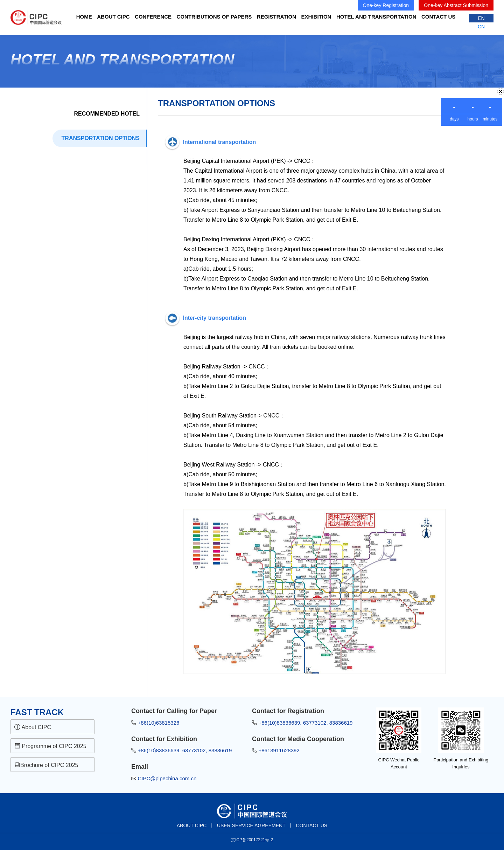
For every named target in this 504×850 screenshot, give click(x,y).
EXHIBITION (316, 17)
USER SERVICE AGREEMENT (251, 825)
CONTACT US (438, 17)
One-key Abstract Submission (456, 5)
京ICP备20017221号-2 (252, 840)
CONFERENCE (153, 17)
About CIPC (33, 727)
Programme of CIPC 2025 (50, 746)
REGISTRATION (276, 17)
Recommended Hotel (107, 114)
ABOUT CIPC (113, 17)
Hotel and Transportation (376, 17)
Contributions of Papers (214, 17)
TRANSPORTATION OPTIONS (101, 138)
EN (481, 18)
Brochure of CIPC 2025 (47, 765)
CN (481, 27)
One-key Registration (386, 5)
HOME (84, 17)
